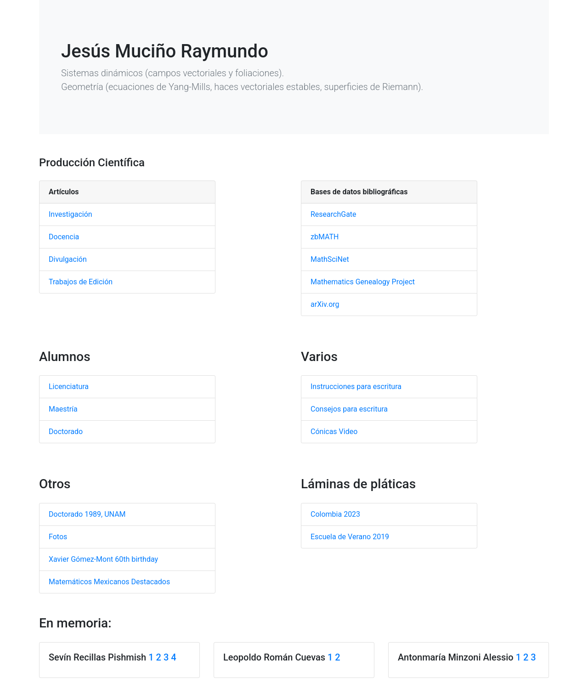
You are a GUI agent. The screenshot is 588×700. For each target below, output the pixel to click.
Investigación (71, 214)
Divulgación (68, 259)
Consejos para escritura (349, 409)
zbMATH (325, 237)
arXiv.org (325, 304)
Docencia (64, 237)
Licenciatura (69, 387)
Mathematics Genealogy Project (363, 282)
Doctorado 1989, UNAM (87, 514)
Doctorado (66, 432)
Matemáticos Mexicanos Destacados (109, 582)
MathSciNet (330, 259)
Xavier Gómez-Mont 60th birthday (103, 559)
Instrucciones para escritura (356, 387)
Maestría (63, 409)
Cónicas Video (334, 432)
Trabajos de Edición (81, 282)
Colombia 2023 (335, 514)
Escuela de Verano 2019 (350, 537)
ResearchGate (334, 214)
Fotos (58, 537)
